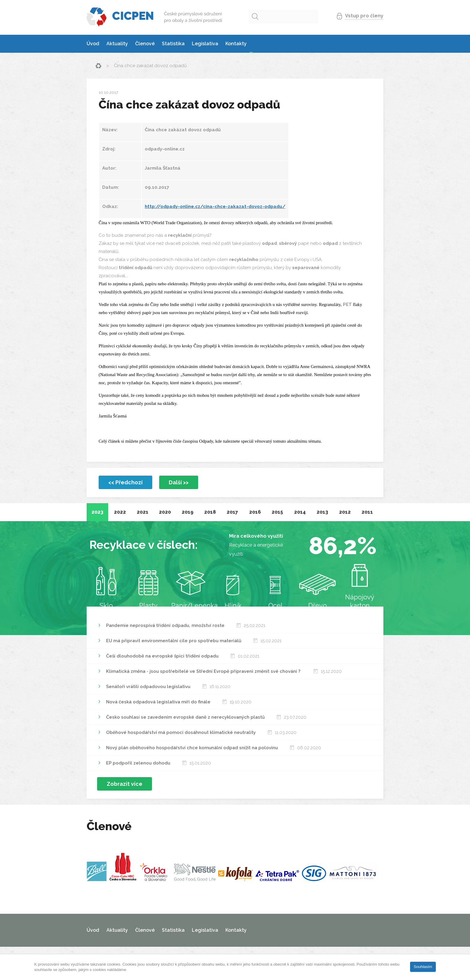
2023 (97, 512)
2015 (277, 512)
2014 (300, 512)
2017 (232, 512)
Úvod (93, 44)
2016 (255, 512)
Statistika (173, 44)
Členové (145, 44)
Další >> (179, 482)
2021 (143, 512)
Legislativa (205, 44)
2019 (187, 512)
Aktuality (117, 44)
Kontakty (236, 44)
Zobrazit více (125, 784)
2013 (322, 512)
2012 (345, 512)
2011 (367, 512)
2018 (210, 512)
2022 (120, 512)
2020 (165, 512)
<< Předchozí (125, 482)
